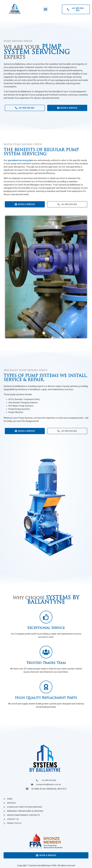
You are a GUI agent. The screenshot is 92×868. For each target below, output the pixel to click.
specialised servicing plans (20, 160)
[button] (46, 9)
